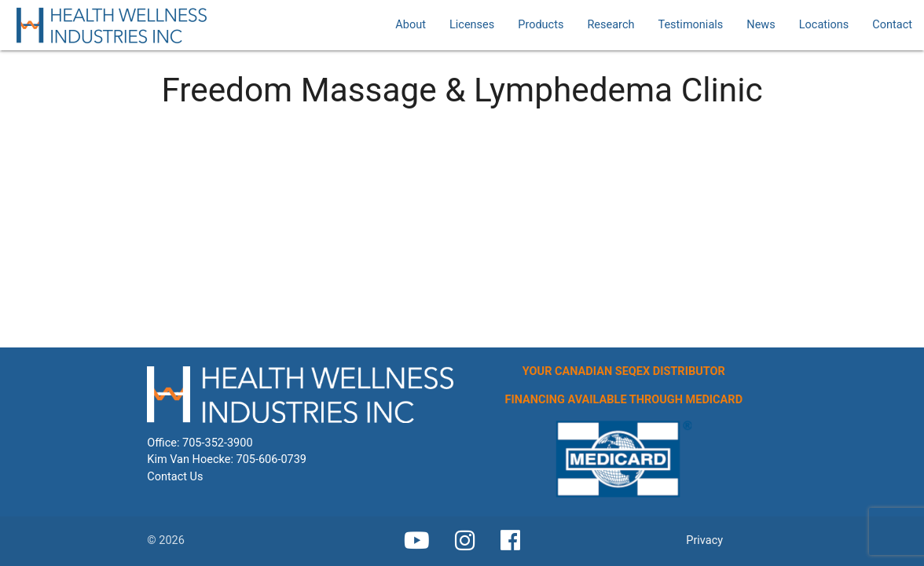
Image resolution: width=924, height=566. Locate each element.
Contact (892, 25)
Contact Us (175, 477)
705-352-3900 (218, 443)
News (761, 25)
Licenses (472, 25)
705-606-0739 (272, 459)
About (411, 25)
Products (541, 25)
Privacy (704, 540)
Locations (824, 25)
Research (610, 25)
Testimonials (690, 25)
